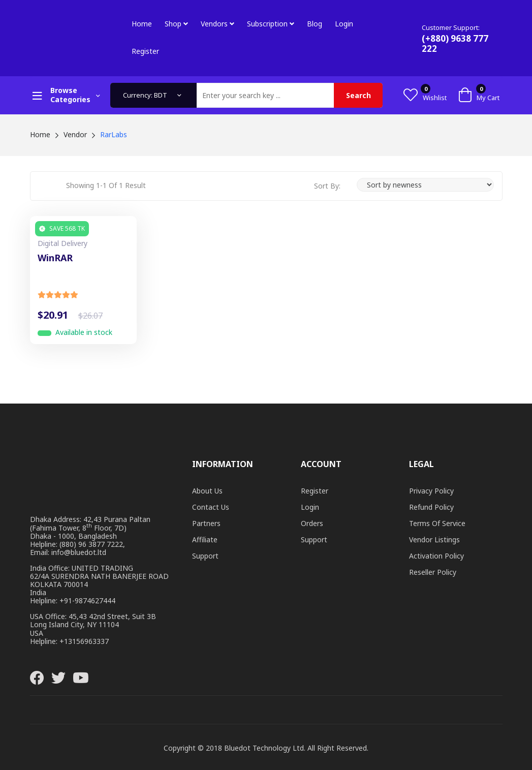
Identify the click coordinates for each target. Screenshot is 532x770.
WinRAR (55, 258)
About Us (207, 491)
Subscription (271, 24)
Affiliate (205, 540)
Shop (176, 24)
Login (344, 24)
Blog (315, 24)
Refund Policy (431, 507)
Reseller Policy (433, 572)
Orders (312, 523)
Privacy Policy (431, 491)
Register (145, 51)
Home (142, 24)
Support (205, 556)
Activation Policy (436, 556)
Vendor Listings (434, 540)
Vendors (217, 24)
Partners (206, 523)
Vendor (75, 134)
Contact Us (211, 507)
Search (358, 95)
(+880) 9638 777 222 (455, 43)
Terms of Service (437, 523)
